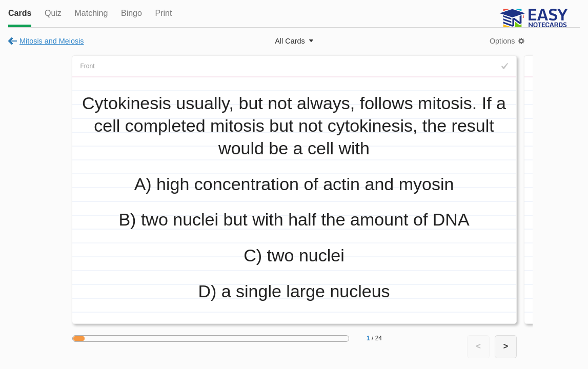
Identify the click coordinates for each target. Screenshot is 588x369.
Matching (91, 13)
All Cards (290, 41)
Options (502, 41)
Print (163, 13)
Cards (20, 13)
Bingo (131, 13)
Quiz (53, 13)
